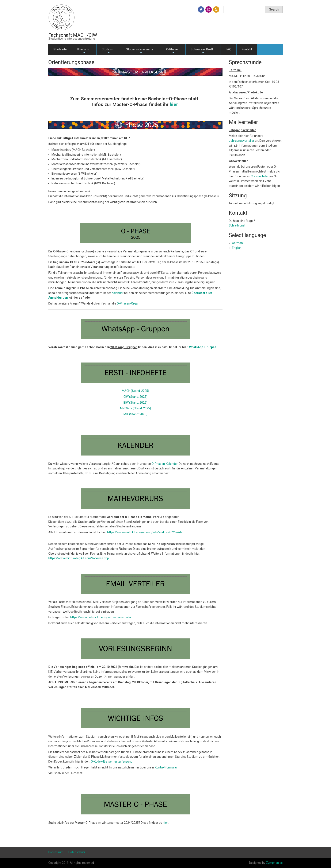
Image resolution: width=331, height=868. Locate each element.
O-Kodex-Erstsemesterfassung (112, 762)
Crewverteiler (260, 176)
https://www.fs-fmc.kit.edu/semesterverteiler (101, 617)
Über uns (83, 51)
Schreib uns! (237, 225)
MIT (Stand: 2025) (135, 414)
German (237, 243)
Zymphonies (274, 863)
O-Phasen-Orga (127, 303)
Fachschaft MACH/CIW (73, 35)
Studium (107, 51)
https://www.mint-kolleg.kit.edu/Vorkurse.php (79, 558)
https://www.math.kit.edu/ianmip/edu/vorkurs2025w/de (145, 532)
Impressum (56, 852)
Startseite (60, 49)
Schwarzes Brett (202, 51)
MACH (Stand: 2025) (135, 391)
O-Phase (172, 51)
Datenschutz (77, 852)
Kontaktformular (166, 767)
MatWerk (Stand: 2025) (136, 408)
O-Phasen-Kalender (165, 464)
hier (165, 823)
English (237, 248)
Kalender (118, 293)
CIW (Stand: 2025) (135, 397)
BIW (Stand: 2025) (135, 403)
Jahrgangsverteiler (242, 141)
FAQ (229, 49)
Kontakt (247, 49)
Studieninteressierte (140, 51)
